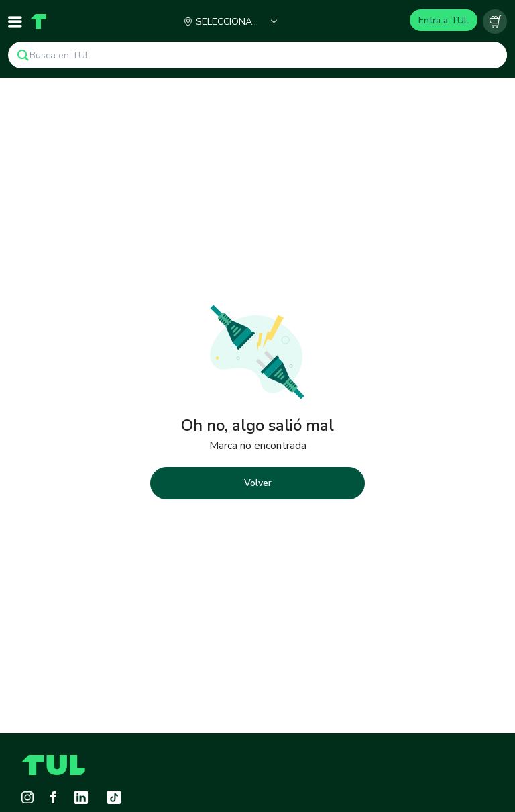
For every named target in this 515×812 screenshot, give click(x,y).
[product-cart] (495, 21)
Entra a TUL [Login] (444, 20)
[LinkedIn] (81, 797)
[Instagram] (27, 797)
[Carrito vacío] (495, 21)
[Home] (38, 21)
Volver (258, 483)
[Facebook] (53, 797)
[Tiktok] (114, 797)
